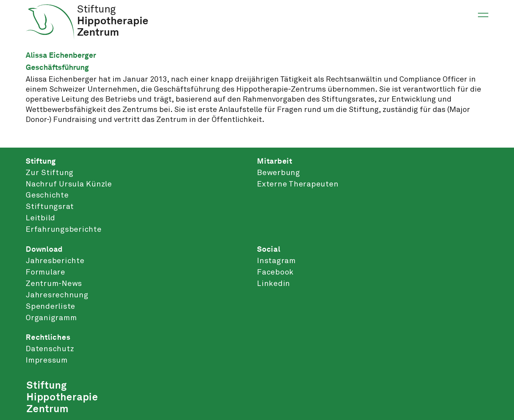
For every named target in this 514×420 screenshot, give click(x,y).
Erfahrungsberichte (64, 230)
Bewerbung (279, 173)
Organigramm (51, 318)
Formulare (46, 272)
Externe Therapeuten (298, 184)
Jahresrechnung (57, 295)
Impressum (47, 360)
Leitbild (41, 218)
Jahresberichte (55, 261)
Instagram (276, 261)
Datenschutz (50, 349)
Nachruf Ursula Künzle (69, 184)
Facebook (275, 272)
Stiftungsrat (50, 207)
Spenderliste (51, 307)
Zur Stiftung (50, 173)
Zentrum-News (54, 284)
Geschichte (47, 195)
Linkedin (274, 284)
